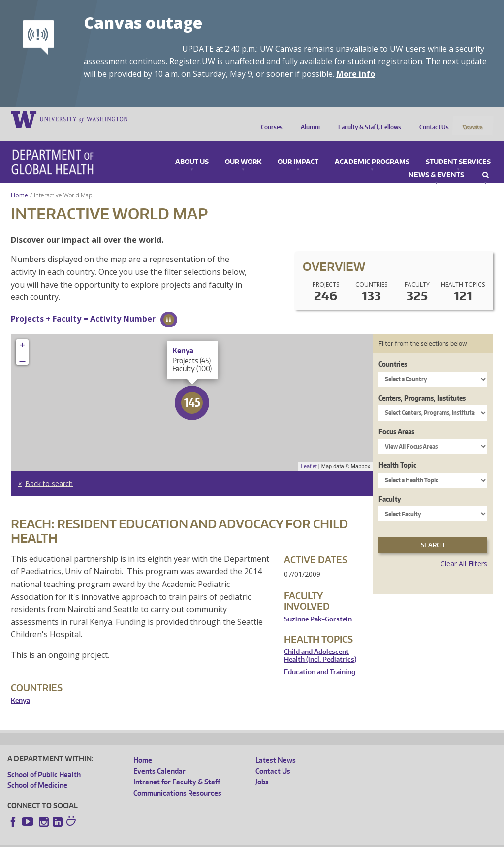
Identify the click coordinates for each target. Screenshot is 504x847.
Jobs (262, 769)
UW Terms (178, 839)
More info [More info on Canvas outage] (356, 74)
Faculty (390, 486)
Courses (269, 119)
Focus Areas (396, 418)
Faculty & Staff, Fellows (367, 119)
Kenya (20, 688)
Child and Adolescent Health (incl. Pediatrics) (320, 643)
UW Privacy (138, 839)
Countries (393, 351)
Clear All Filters (464, 551)
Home (19, 182)
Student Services (458, 149)
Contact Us (432, 119)
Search (486, 162)
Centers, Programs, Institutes (422, 385)
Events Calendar (159, 758)
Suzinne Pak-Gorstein (318, 606)
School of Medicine (37, 772)
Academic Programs (372, 149)
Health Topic (397, 452)
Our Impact (298, 149)
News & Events (436, 162)
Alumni (308, 119)
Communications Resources (177, 780)
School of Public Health (44, 761)
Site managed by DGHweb (236, 839)
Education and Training (320, 659)
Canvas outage (143, 22)
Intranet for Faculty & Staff (177, 769)
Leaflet (309, 454)
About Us (192, 149)
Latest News (276, 747)
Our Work (243, 149)
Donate (472, 119)
